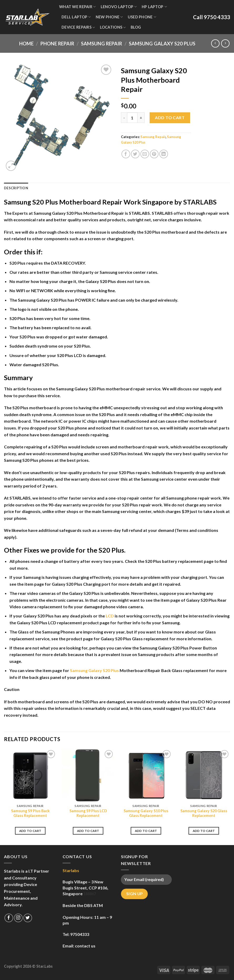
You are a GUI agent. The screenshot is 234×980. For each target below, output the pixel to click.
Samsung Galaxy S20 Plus (162, 44)
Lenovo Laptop (119, 7)
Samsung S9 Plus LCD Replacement (88, 813)
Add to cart (170, 117)
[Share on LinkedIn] (164, 154)
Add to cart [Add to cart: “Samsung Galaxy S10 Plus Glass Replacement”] (146, 831)
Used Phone (142, 17)
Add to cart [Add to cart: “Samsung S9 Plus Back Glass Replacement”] (30, 831)
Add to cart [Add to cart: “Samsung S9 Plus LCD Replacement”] (88, 831)
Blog (136, 27)
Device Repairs (78, 27)
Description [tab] (16, 188)
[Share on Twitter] (135, 154)
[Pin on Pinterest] (154, 154)
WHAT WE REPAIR (78, 7)
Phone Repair (57, 44)
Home (26, 44)
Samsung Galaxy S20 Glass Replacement (204, 813)
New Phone (109, 17)
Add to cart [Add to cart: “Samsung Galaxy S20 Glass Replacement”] (204, 831)
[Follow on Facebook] (9, 918)
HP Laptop (154, 7)
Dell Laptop (76, 17)
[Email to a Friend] (145, 154)
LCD (110, 616)
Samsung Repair (101, 44)
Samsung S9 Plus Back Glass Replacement (30, 813)
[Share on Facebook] (126, 154)
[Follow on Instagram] (18, 918)
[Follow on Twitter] (28, 918)
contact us (85, 946)
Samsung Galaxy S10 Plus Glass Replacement (146, 813)
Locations (113, 27)
